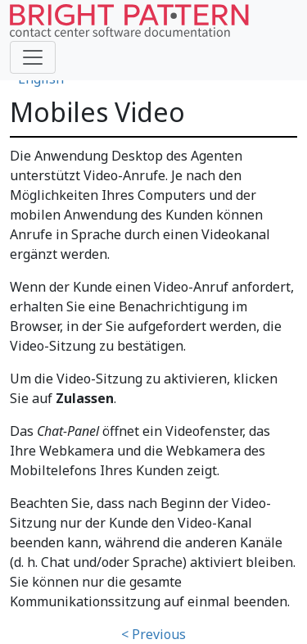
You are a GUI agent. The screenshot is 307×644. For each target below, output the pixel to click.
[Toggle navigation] (33, 57)
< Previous (153, 634)
